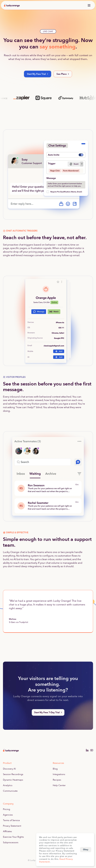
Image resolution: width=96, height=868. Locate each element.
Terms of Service (11, 820)
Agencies (8, 815)
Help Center (59, 785)
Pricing (6, 809)
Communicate (10, 791)
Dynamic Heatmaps (13, 780)
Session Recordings (13, 774)
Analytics (8, 785)
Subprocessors (11, 842)
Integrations (59, 774)
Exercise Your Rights (13, 837)
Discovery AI (9, 769)
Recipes (57, 780)
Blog (55, 769)
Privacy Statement (12, 826)
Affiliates (7, 831)
